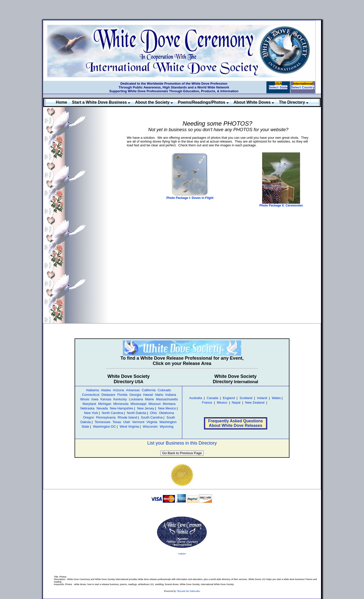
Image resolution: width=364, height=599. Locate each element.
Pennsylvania (106, 417)
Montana (169, 404)
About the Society (154, 102)
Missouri (154, 404)
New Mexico (167, 408)
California (149, 390)
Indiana (171, 395)
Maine (150, 399)
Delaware (108, 395)
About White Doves (254, 102)
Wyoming (167, 427)
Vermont (138, 422)
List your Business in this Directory (182, 443)
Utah (127, 422)
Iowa (95, 399)
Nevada (102, 408)
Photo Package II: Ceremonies (281, 205)
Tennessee (103, 422)
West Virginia (129, 427)
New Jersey (146, 408)
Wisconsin (150, 427)
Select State (278, 87)
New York (91, 413)
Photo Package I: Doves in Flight (190, 198)
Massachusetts (167, 399)
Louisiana (136, 399)
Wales (276, 398)
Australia (196, 398)
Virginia (152, 422)
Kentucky (120, 399)
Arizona (118, 390)
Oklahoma (166, 413)
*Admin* (182, 554)
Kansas (106, 399)
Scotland (246, 398)
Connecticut (91, 395)
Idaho (159, 395)
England (228, 398)
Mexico (222, 402)
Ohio (153, 413)
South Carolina (152, 417)
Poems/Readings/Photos (203, 102)
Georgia (135, 395)
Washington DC (105, 427)
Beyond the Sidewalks (189, 591)
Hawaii (148, 395)
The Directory (294, 102)
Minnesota (121, 404)
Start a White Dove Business (101, 102)
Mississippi (138, 404)
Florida (122, 395)
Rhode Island (128, 417)
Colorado (164, 390)
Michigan (105, 404)
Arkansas (133, 390)
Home (61, 102)
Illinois (85, 399)
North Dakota (137, 413)
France (207, 402)
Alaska (106, 390)
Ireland (262, 398)
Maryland (89, 404)
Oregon (89, 417)
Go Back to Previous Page (182, 453)
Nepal (236, 402)
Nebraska (87, 408)
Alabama (92, 390)
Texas (117, 422)
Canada (213, 398)
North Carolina (112, 413)
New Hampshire (122, 408)
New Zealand (255, 402)
